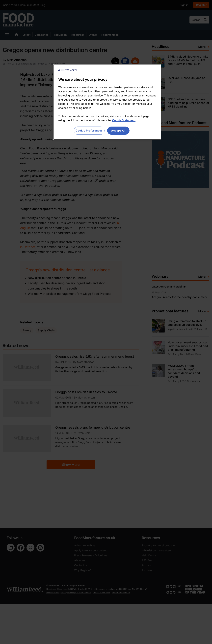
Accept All (118, 131)
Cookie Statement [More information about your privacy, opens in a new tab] (124, 120)
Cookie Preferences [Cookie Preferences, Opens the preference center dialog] (89, 131)
